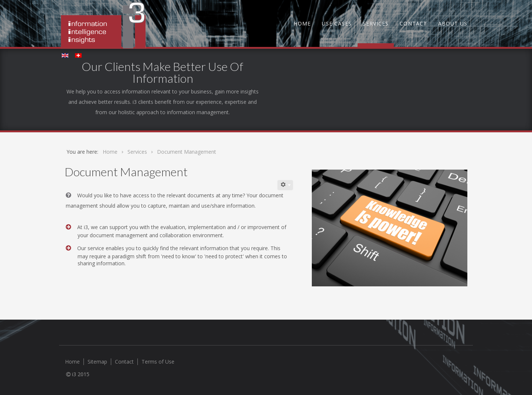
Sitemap (97, 362)
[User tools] (285, 185)
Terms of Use (158, 362)
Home (302, 23)
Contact (413, 23)
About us (453, 23)
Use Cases (337, 23)
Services (376, 23)
